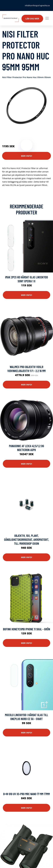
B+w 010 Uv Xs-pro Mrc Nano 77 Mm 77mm (27, 794)
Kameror (32, 131)
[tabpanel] (26, 106)
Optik (40, 131)
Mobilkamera (9, 134)
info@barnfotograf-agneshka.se (37, 6)
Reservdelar (20, 131)
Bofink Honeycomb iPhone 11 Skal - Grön (26, 629)
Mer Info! (27, 156)
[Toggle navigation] (47, 18)
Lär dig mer (32, 19)
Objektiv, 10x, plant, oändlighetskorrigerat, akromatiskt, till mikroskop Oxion (26, 539)
